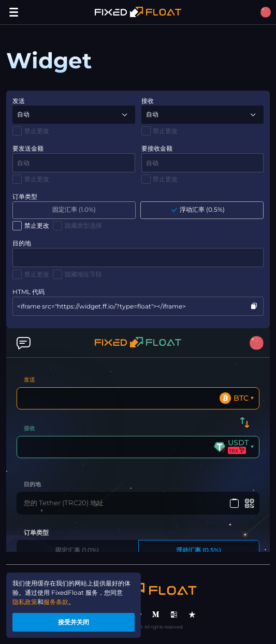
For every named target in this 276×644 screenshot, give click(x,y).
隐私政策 (25, 602)
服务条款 (56, 602)
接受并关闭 (74, 622)
